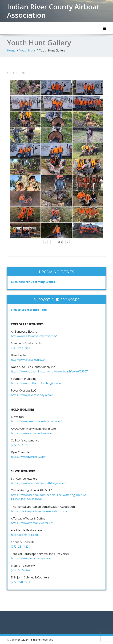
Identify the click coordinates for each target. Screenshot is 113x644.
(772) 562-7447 (21, 570)
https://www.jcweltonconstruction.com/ (36, 421)
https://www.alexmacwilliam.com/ (32, 433)
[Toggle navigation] (105, 28)
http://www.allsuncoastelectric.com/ (34, 336)
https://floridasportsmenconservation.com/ (39, 511)
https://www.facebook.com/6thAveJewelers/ (39, 483)
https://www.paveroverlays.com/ (32, 395)
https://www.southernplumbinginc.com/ (37, 383)
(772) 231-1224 (21, 547)
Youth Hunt (27, 50)
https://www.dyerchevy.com (29, 457)
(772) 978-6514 (21, 582)
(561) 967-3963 (21, 348)
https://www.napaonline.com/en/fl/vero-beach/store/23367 (49, 371)
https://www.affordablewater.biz (32, 523)
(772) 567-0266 (21, 445)
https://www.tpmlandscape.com (31, 558)
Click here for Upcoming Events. (33, 282)
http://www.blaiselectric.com (29, 360)
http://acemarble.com (25, 535)
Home (11, 50)
